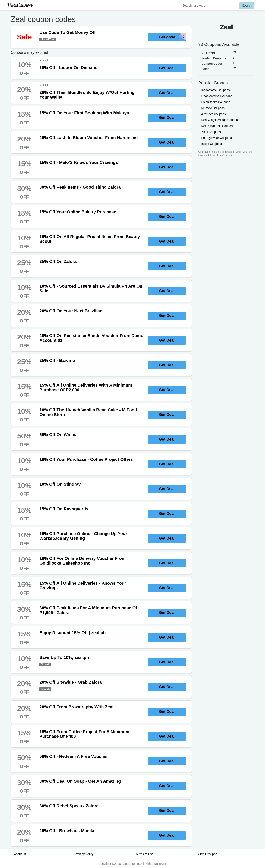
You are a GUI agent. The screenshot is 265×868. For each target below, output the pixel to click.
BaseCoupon (20, 5)
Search (247, 6)
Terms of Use (144, 854)
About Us (20, 854)
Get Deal (167, 68)
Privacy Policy (84, 854)
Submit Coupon (207, 854)
